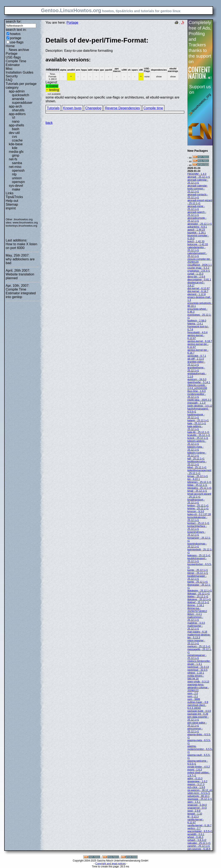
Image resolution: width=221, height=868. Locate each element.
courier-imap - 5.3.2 (198, 268)
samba (17, 163)
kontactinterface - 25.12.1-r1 (197, 528)
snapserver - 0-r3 (197, 808)
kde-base (16, 144)
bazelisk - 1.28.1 (197, 233)
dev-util (14, 133)
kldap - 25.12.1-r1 (197, 485)
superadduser (22, 103)
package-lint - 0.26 (198, 714)
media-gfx (16, 152)
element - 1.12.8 (197, 294)
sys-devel (16, 186)
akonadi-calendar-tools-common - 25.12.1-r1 (197, 189)
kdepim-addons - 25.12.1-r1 (197, 442)
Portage (12, 54)
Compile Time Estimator (16, 63)
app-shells (16, 125)
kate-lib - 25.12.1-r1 (198, 432)
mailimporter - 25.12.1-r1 (195, 627)
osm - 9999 (194, 699)
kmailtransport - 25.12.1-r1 (196, 501)
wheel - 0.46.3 (195, 837)
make (16, 189)
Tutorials (53, 108)
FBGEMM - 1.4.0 (197, 174)
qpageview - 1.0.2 (197, 781)
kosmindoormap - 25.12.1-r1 (197, 545)
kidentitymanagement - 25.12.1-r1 (199, 472)
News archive (19, 50)
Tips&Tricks (14, 197)
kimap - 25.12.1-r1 (198, 476)
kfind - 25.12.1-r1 (197, 467)
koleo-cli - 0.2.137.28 (199, 514)
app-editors (17, 114)
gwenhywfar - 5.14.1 (199, 382)
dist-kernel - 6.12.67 (199, 288)
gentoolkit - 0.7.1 (197, 356)
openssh (18, 171)
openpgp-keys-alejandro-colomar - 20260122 (198, 688)
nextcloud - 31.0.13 (198, 667)
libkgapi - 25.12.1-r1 (199, 594)
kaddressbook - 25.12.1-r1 (196, 416)
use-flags (17, 42)
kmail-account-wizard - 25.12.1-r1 (199, 495)
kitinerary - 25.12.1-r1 (199, 482)
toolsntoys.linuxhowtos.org (21, 226)
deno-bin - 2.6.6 (196, 277)
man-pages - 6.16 (197, 632)
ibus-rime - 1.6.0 (197, 391)
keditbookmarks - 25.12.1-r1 (197, 463)
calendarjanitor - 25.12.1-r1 (196, 249)
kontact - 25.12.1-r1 (198, 523)
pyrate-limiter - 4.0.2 (199, 767)
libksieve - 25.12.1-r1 (199, 599)
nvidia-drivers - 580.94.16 (196, 677)
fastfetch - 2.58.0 (197, 321)
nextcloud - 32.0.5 (197, 670)
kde (15, 148)
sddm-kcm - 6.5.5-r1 (199, 793)
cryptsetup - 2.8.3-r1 (199, 271)
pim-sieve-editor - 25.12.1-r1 (197, 724)
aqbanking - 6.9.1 (197, 227)
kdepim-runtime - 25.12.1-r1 (197, 454)
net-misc (15, 167)
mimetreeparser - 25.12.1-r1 (197, 657)
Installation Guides (20, 72)
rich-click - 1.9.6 (196, 787)
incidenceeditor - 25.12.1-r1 (197, 396)
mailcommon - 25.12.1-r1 (195, 619)
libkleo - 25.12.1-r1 (198, 597)
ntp (14, 174)
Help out (12, 201)
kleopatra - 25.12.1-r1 (199, 488)
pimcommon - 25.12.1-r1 (195, 730)
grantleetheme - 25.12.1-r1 (196, 369)
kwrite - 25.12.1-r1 (198, 582)
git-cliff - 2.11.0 (196, 359)
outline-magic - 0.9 (198, 702)
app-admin (17, 91)
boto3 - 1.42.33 (196, 241)
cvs (14, 137)
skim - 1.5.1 (194, 802)
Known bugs (72, 108)
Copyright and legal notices (110, 864)
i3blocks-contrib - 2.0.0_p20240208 (197, 387)
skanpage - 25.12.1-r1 (200, 799)
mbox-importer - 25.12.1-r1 (196, 642)
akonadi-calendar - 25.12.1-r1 (198, 181)
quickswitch (21, 95)
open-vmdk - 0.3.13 (198, 682)
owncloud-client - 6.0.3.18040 (197, 707)
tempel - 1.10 (195, 814)
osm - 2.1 (193, 696)
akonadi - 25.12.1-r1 (199, 177)
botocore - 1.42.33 (198, 244)
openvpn (18, 182)
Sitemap (12, 204)
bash (16, 129)
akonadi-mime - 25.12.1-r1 (196, 208)
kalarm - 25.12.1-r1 (198, 420)
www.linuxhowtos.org (25, 223)
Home (10, 46)
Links (10, 193)
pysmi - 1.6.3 (195, 770)
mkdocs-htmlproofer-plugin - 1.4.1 (199, 663)
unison (17, 178)
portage (16, 38)
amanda (18, 99)
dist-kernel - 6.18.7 (198, 291)
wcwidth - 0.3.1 (196, 834)
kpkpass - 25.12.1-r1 (199, 555)
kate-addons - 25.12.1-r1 (195, 428)
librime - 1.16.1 (196, 605)
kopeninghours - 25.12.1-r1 (196, 533)
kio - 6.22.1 (194, 479)
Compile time (153, 108)
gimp (16, 155)
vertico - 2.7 (194, 828)
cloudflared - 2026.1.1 (200, 265)
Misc (9, 69)
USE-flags (13, 57)
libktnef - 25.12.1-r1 (198, 602)
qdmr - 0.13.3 (195, 778)
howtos (15, 34)
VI (14, 118)
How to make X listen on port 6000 (21, 246)
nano (16, 121)
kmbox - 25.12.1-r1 (198, 506)
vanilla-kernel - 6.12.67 (196, 821)
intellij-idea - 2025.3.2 (199, 400)
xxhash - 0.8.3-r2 (197, 840)
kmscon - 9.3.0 (196, 511)
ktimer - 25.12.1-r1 (198, 573)
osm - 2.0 (193, 693)
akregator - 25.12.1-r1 (200, 224)
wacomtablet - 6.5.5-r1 (200, 831)
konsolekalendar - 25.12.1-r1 (197, 519)
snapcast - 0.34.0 (197, 805)
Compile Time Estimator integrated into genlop (21, 293)
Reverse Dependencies (122, 108)
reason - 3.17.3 (196, 784)
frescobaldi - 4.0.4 (197, 332)
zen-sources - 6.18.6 (199, 849)
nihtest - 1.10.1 (196, 673)
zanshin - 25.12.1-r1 (199, 846)
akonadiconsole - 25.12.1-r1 (197, 219)
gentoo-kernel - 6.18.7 (200, 341)
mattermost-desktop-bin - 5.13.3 (199, 636)
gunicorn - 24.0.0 (197, 379)
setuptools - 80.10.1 (198, 796)
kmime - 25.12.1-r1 (198, 509)
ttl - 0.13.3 (193, 817)
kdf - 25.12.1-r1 (196, 459)
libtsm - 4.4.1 (195, 614)
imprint (11, 208)
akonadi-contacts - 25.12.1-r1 (198, 196)
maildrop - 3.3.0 (196, 623)
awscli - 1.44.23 (196, 230)
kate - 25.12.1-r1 (197, 423)
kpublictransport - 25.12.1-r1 (197, 560)
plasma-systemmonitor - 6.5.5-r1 (200, 749)
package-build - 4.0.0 (199, 711)
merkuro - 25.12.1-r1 (199, 646)
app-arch (15, 106)
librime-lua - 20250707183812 (197, 610)
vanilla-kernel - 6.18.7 (199, 825)
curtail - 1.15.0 (195, 274)
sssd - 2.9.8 (194, 811)
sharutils (18, 110)
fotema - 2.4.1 (195, 324)
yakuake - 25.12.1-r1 (199, 843)
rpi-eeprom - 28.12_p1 (200, 790)
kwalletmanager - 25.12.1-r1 (197, 577)
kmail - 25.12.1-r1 (197, 491)
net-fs (13, 159)
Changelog (93, 108)
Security (12, 76)
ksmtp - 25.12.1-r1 (198, 570)
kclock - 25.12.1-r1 (198, 438)
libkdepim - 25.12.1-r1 (200, 591)
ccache (17, 140)
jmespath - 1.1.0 (196, 403)
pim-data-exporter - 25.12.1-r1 (198, 718)
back (49, 123)
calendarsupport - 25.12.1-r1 (197, 255)
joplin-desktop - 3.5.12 (200, 406)
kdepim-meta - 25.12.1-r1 (195, 448)
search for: (14, 21)
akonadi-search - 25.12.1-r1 (197, 214)
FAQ (9, 80)
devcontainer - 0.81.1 (199, 280)
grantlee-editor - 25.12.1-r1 (196, 363)
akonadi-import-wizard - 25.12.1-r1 (200, 202)
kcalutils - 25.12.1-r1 (199, 435)
